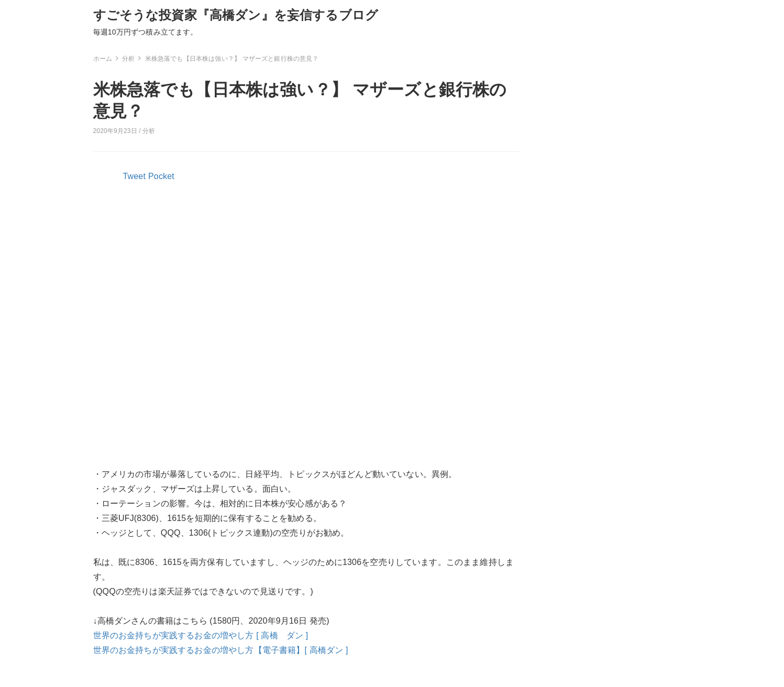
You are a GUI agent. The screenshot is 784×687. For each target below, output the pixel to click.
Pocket (161, 176)
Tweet (135, 176)
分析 (149, 131)
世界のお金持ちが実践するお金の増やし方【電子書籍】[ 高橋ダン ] (221, 650)
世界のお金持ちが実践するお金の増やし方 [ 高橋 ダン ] (201, 635)
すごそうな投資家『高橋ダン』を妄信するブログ (236, 15)
